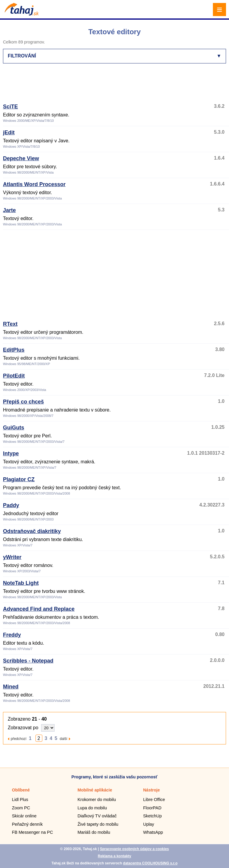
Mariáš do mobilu (94, 832)
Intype (11, 454)
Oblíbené (21, 790)
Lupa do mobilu (92, 808)
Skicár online (24, 816)
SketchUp (152, 816)
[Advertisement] (112, 86)
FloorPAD (152, 808)
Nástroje (151, 790)
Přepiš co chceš (23, 402)
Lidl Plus (20, 800)
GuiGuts (14, 428)
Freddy (12, 635)
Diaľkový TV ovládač (97, 816)
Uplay (149, 824)
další (63, 739)
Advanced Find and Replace (39, 609)
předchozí (19, 739)
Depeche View (21, 158)
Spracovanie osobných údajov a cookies (134, 849)
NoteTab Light (21, 583)
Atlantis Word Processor (34, 184)
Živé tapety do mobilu (98, 824)
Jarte (9, 210)
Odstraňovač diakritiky (32, 531)
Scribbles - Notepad (28, 661)
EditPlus (14, 350)
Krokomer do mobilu (97, 800)
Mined (11, 687)
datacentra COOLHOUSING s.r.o (150, 863)
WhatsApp (153, 832)
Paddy (11, 505)
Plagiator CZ (19, 479)
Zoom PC (21, 808)
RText (10, 324)
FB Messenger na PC (33, 832)
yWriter (12, 557)
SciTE (10, 107)
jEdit (9, 133)
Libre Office (154, 800)
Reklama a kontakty (114, 856)
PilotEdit (14, 376)
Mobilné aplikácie (95, 790)
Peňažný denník (27, 824)
